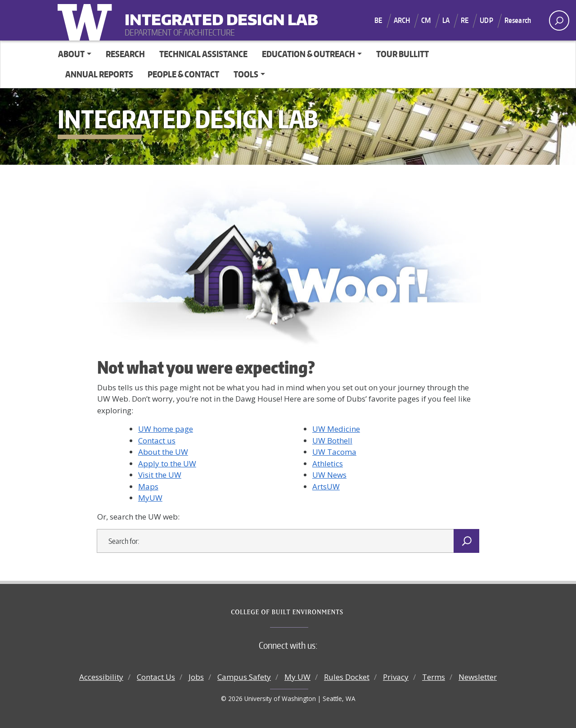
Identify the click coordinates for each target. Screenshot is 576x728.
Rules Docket (347, 677)
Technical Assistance (203, 54)
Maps (148, 486)
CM (426, 20)
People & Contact (183, 74)
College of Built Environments (306, 612)
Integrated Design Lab (180, 14)
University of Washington (87, 20)
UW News (329, 475)
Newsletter (478, 677)
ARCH (402, 20)
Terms (434, 677)
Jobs (196, 677)
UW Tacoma (334, 452)
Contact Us (156, 677)
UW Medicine (336, 429)
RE (465, 20)
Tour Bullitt (403, 54)
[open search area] (559, 20)
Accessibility (101, 677)
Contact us (157, 441)
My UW (297, 677)
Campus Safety (244, 677)
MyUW (150, 498)
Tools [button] (246, 74)
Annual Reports (99, 74)
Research (518, 20)
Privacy (396, 677)
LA (446, 20)
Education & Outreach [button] (308, 54)
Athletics (328, 463)
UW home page (166, 429)
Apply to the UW (167, 463)
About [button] (71, 54)
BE (378, 20)
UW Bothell (332, 441)
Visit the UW (160, 475)
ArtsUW (326, 486)
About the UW (163, 452)
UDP (486, 20)
